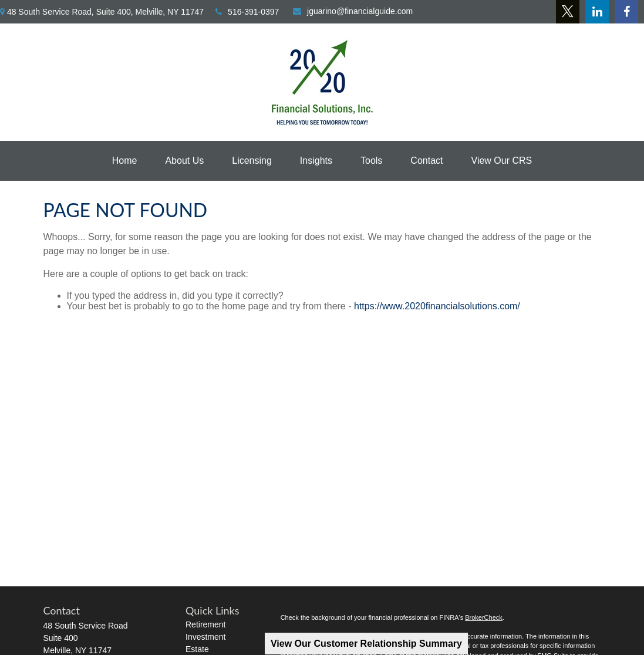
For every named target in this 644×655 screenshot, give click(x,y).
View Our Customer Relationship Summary (366, 644)
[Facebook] (626, 12)
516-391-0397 (247, 12)
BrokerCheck (484, 617)
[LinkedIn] (597, 12)
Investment (205, 637)
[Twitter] (568, 12)
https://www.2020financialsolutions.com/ (437, 306)
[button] (125, 161)
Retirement (205, 624)
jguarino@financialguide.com (353, 11)
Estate (197, 649)
